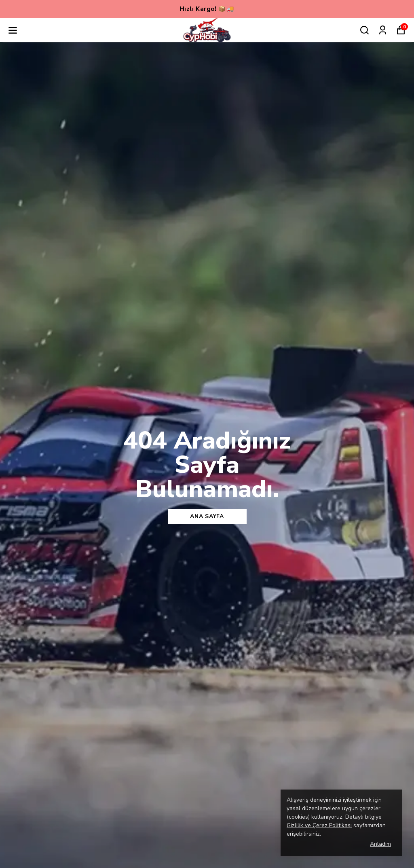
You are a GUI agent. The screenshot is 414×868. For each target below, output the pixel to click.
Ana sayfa (207, 516)
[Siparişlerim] (383, 30)
